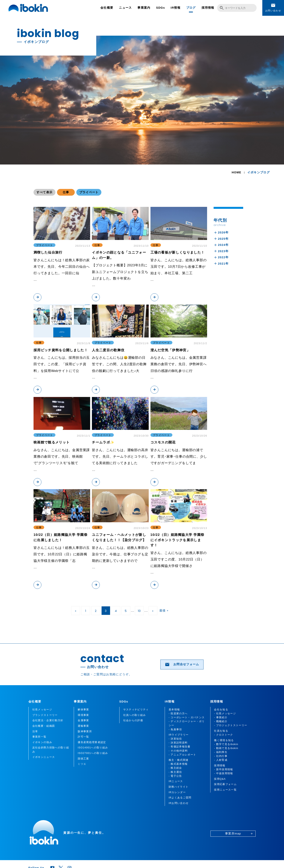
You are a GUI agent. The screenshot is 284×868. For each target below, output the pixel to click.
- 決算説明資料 (178, 743)
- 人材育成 (221, 760)
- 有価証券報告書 (180, 747)
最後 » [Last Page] (164, 611)
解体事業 (83, 710)
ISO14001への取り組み (93, 748)
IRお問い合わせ (179, 803)
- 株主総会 (175, 768)
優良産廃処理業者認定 (92, 742)
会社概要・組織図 (44, 726)
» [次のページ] (153, 611)
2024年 (221, 245)
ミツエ (82, 764)
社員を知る (221, 731)
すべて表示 (45, 192)
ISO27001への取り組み (93, 753)
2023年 (221, 251)
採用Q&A (220, 779)
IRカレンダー (177, 792)
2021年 (221, 264)
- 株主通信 (175, 772)
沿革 (35, 731)
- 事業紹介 (221, 717)
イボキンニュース (44, 757)
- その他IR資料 (178, 751)
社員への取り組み (135, 715)
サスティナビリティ (136, 710)
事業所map (239, 834)
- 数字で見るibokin (226, 744)
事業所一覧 (39, 737)
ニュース (125, 8)
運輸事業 (83, 726)
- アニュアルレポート (182, 755)
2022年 (221, 257)
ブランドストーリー (45, 715)
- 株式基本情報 (178, 764)
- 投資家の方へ (178, 714)
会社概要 (107, 8)
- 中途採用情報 (223, 773)
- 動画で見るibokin (226, 748)
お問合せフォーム (182, 664)
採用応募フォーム (225, 784)
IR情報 (176, 8)
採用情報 (208, 8)
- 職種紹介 (221, 721)
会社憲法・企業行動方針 (48, 720)
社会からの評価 (133, 720)
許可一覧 (83, 737)
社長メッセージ (42, 710)
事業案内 (144, 8)
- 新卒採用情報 (223, 769)
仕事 (66, 192)
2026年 (221, 233)
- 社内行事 (221, 756)
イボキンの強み (42, 742)
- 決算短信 (175, 739)
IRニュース (176, 781)
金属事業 (83, 720)
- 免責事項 (175, 730)
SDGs (160, 8)
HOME (237, 172)
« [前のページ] (76, 611)
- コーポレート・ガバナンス (187, 717)
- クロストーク (223, 735)
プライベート (89, 192)
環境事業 (83, 715)
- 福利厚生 (221, 752)
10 (139, 611)
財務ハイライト (178, 787)
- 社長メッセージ (225, 714)
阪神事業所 (85, 731)
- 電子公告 (175, 776)
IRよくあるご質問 (180, 798)
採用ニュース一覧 (225, 790)
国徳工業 (83, 759)
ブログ (191, 8)
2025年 (221, 239)
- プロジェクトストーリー (231, 725)
